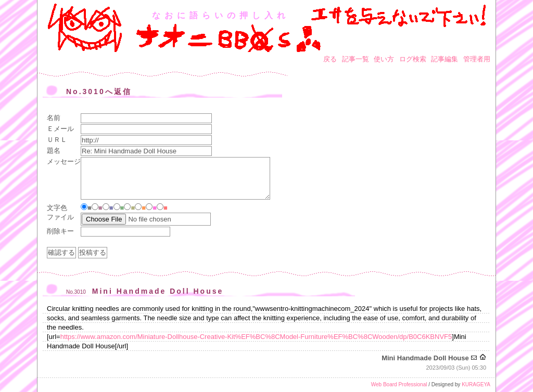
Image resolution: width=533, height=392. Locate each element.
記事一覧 (356, 59)
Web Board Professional (399, 384)
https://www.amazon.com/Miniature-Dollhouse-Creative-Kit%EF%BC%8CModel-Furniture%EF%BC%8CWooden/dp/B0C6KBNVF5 (256, 337)
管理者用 (477, 59)
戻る (330, 59)
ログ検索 (413, 59)
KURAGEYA (476, 384)
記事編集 (445, 59)
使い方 (384, 59)
